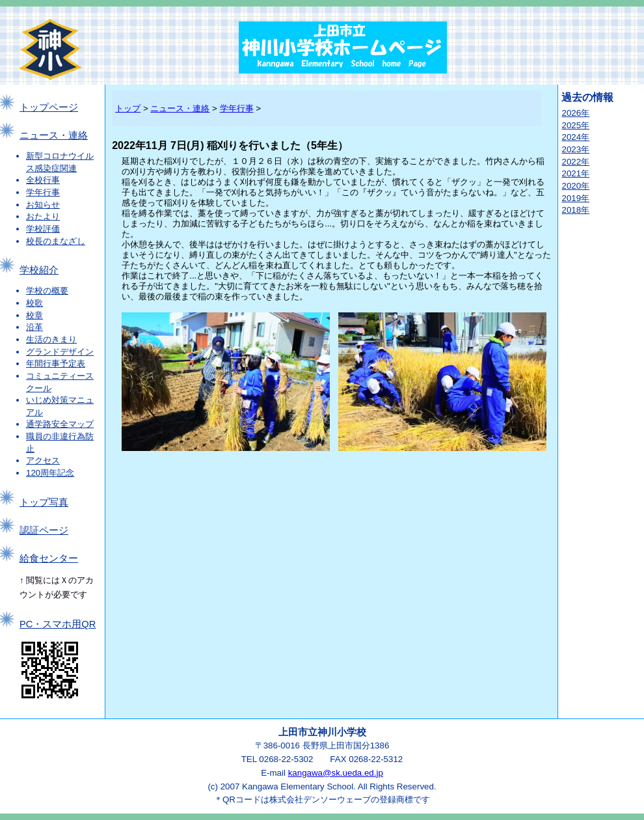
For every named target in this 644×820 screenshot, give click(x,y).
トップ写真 (44, 502)
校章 (34, 315)
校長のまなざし (56, 241)
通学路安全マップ (60, 424)
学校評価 (43, 229)
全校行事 (43, 180)
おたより (43, 216)
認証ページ (44, 530)
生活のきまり (51, 339)
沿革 (34, 327)
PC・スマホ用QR (58, 624)
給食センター (49, 558)
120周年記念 (50, 473)
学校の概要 (47, 291)
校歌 (34, 303)
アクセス (43, 460)
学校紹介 (39, 270)
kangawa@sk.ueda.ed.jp (336, 773)
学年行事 (43, 192)
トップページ (49, 107)
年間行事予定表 (56, 363)
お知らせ (43, 205)
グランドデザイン (60, 352)
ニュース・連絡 (54, 135)
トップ (128, 108)
